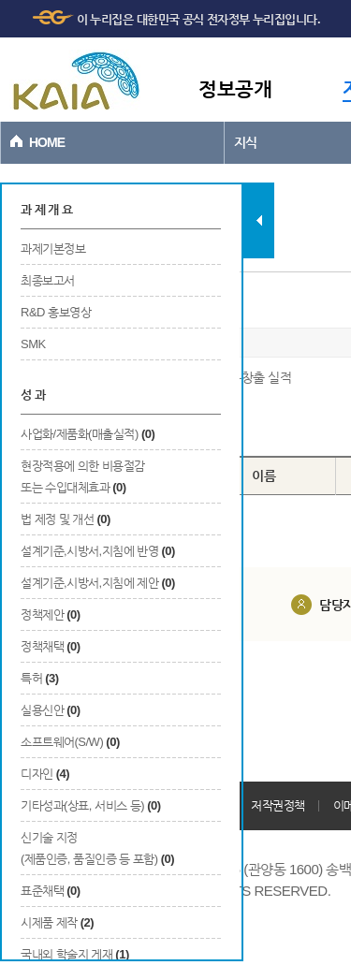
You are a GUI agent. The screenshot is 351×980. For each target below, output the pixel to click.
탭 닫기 (259, 220)
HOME (47, 142)
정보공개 (235, 88)
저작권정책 (278, 805)
